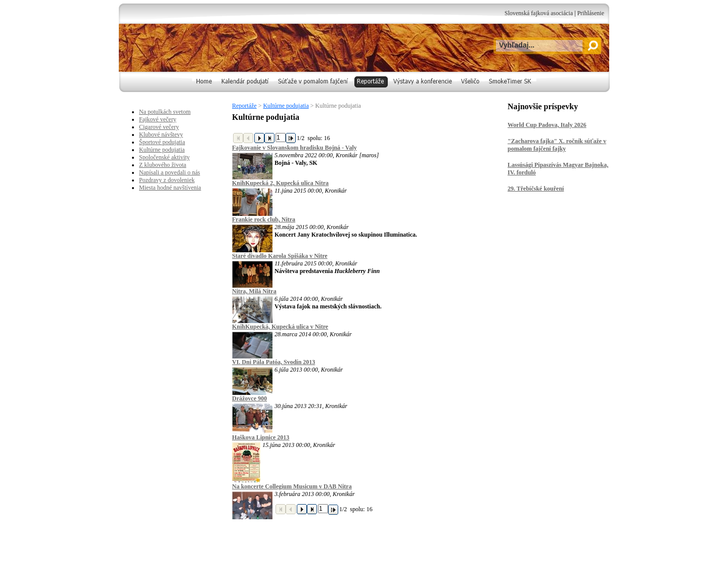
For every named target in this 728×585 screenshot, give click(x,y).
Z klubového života (163, 165)
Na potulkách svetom (165, 112)
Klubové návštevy (161, 134)
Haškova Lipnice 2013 (261, 437)
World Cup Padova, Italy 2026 (547, 125)
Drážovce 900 (249, 398)
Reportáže (244, 106)
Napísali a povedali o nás (170, 172)
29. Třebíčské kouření (536, 189)
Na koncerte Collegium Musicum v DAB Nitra (292, 486)
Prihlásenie (591, 13)
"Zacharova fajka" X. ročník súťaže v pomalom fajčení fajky (557, 145)
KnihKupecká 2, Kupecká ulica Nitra (280, 183)
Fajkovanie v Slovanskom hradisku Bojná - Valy (294, 148)
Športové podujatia (162, 142)
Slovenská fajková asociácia (539, 13)
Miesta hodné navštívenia (170, 188)
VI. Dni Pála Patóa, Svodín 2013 (274, 362)
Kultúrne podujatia (286, 106)
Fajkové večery (158, 119)
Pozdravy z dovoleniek (167, 180)
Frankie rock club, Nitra (264, 219)
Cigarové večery (159, 127)
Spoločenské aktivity (164, 157)
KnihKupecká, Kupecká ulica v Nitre (280, 327)
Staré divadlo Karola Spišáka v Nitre (280, 256)
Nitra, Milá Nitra (254, 291)
